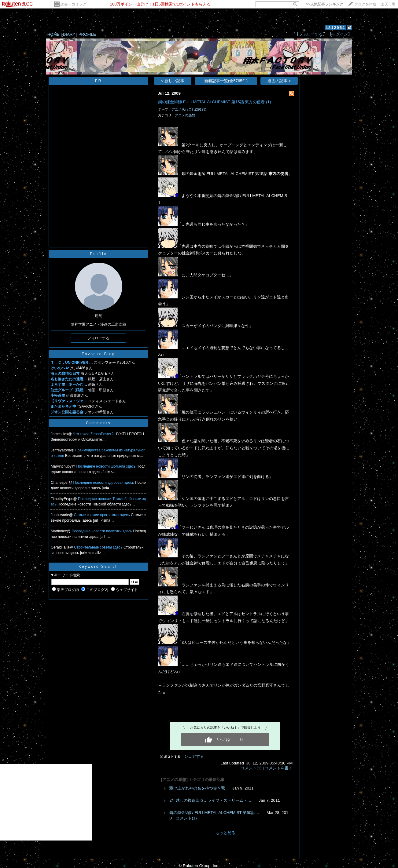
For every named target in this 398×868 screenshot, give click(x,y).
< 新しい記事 (173, 81)
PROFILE (87, 34)
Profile (98, 254)
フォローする (98, 338)
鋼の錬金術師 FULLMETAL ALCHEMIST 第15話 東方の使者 (211, 102)
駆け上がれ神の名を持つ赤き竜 (197, 788)
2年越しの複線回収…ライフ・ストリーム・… (210, 800)
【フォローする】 (311, 34)
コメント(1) (251, 768)
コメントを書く (279, 768)
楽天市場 (388, 4)
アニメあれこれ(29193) (189, 109)
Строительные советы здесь (99, 547)
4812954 (335, 28)
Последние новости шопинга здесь (107, 466)
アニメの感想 (185, 115)
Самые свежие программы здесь (102, 515)
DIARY (69, 34)
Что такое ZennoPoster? (94, 434)
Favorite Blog (98, 354)
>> (325, 4)
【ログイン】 (340, 34)
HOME (53, 34)
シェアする (194, 756)
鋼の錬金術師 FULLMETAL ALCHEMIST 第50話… (214, 813)
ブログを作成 (365, 4)
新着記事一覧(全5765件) (226, 81)
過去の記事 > (279, 81)
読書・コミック (73, 4)
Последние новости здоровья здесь (104, 483)
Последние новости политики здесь (102, 531)
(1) (268, 102)
